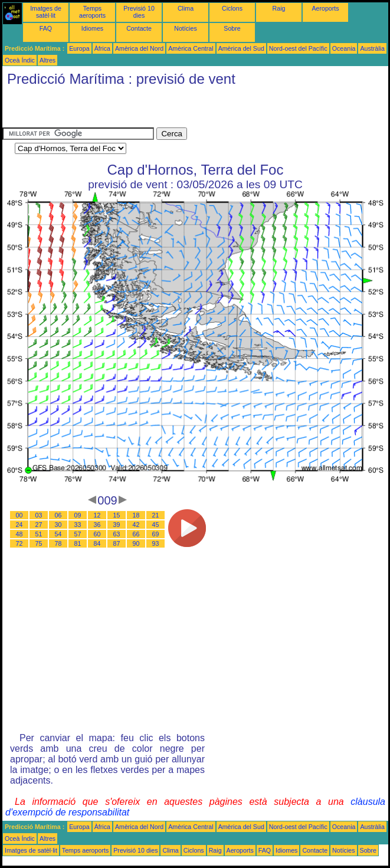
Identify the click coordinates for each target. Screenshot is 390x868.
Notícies (186, 28)
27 (39, 525)
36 (97, 525)
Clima (186, 8)
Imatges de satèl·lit (46, 12)
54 (58, 534)
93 (156, 543)
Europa (79, 48)
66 (136, 534)
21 (156, 515)
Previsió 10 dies (139, 12)
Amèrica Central (191, 48)
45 (156, 525)
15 (117, 515)
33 (78, 525)
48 (19, 534)
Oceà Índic (20, 60)
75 (39, 543)
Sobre (232, 28)
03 (39, 515)
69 (156, 534)
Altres (47, 60)
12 (97, 515)
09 (78, 515)
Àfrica (102, 48)
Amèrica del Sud (241, 48)
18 (136, 515)
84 (97, 543)
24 (19, 525)
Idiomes (92, 28)
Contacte (139, 28)
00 (19, 515)
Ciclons (232, 8)
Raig (279, 8)
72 (19, 543)
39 (117, 525)
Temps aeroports (92, 12)
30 (58, 525)
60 (97, 534)
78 (58, 543)
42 (136, 525)
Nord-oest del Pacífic (298, 48)
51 (39, 534)
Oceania (344, 48)
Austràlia (372, 48)
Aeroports (325, 8)
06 (58, 515)
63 (117, 534)
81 (78, 543)
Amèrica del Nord (139, 48)
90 (136, 543)
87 (117, 543)
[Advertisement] (140, 110)
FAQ (46, 28)
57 (78, 534)
